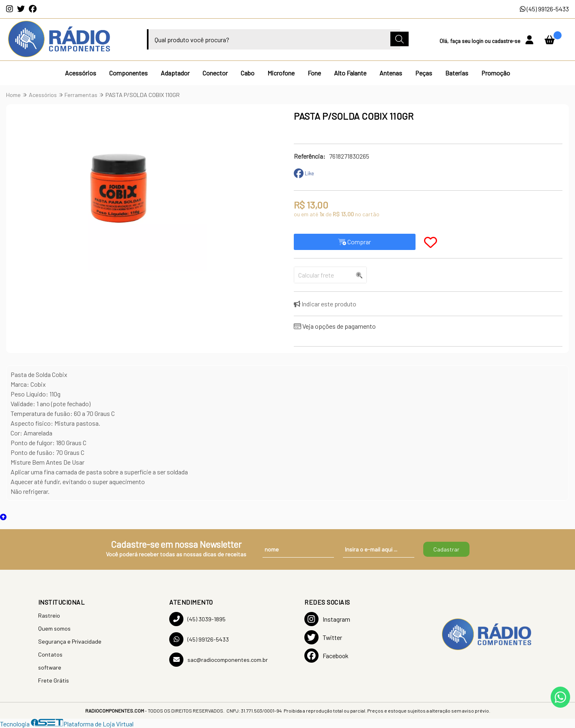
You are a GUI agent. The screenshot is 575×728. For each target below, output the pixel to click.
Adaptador (175, 73)
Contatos (50, 654)
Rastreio (49, 615)
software (50, 667)
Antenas (391, 73)
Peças (424, 73)
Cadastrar (446, 549)
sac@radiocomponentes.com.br (219, 660)
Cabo (248, 73)
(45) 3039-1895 (197, 619)
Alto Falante (350, 73)
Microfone (281, 73)
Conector (215, 73)
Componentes (128, 73)
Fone (314, 73)
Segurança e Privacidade (70, 641)
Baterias (457, 73)
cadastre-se (507, 41)
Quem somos (54, 628)
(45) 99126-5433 (544, 9)
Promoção (496, 73)
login (478, 41)
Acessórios (81, 73)
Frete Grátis (54, 680)
